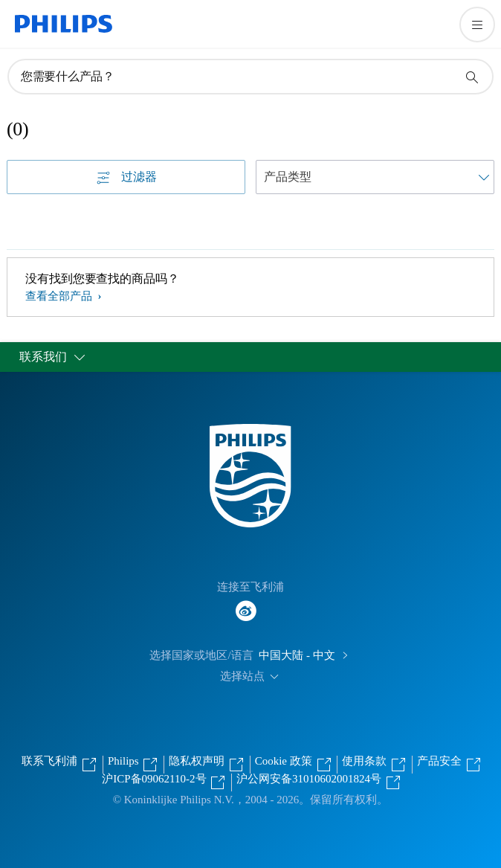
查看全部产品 (60, 296)
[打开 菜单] (477, 25)
